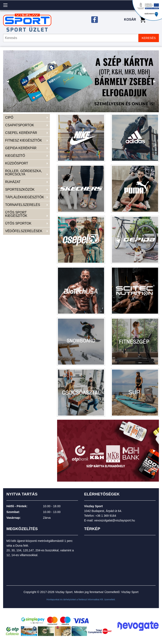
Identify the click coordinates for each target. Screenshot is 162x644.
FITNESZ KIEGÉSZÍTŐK (24, 140)
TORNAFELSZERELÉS (23, 205)
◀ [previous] (9, 83)
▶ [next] (156, 83)
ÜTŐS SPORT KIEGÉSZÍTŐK (16, 214)
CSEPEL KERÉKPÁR (21, 133)
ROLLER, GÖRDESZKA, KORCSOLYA (24, 173)
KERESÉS (149, 38)
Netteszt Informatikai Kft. (91, 599)
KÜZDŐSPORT (17, 163)
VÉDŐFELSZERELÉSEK (24, 231)
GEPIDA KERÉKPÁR (21, 148)
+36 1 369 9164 (106, 516)
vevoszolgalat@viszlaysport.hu (115, 520)
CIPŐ (9, 118)
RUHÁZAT (13, 182)
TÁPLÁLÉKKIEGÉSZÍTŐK (25, 197)
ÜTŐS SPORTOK (18, 223)
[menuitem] (26, 118)
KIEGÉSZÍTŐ (15, 156)
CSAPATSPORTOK (20, 125)
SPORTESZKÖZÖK (20, 190)
